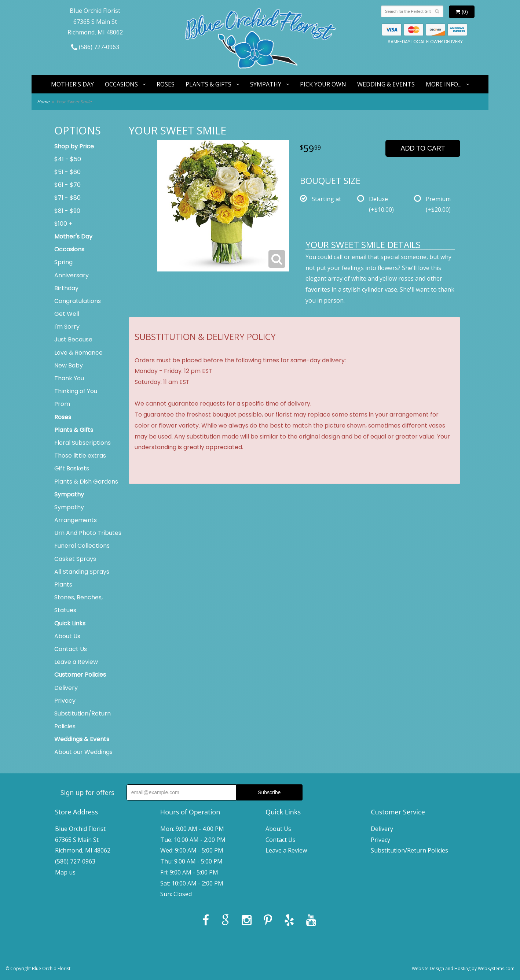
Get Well (67, 314)
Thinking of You (76, 391)
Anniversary (72, 275)
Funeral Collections (82, 546)
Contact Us (71, 649)
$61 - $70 (67, 185)
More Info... (444, 84)
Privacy (65, 701)
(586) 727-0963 (95, 47)
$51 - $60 (67, 172)
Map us (65, 872)
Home (43, 102)
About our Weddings (83, 752)
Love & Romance (78, 353)
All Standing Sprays (82, 572)
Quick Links (70, 623)
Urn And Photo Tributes (88, 533)
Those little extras (80, 456)
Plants (63, 585)
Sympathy (266, 84)
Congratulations (78, 301)
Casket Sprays (75, 559)
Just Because (73, 339)
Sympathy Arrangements (76, 514)
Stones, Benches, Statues (78, 604)
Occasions (121, 84)
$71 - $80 (67, 198)
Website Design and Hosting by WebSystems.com (463, 968)
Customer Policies (80, 675)
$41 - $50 (68, 159)
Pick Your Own (323, 84)
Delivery (66, 688)
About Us (67, 636)
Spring (63, 262)
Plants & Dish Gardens (86, 482)
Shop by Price (74, 146)
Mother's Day (72, 84)
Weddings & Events (82, 739)
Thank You (69, 378)
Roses (166, 84)
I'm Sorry (67, 327)
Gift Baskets (72, 468)
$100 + (63, 224)
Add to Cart (423, 148)
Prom (62, 404)
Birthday (66, 288)
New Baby (69, 365)
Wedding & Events (386, 84)
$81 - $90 (67, 211)
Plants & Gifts (208, 84)
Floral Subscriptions (83, 443)
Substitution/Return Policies (83, 720)
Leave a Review (76, 662)
